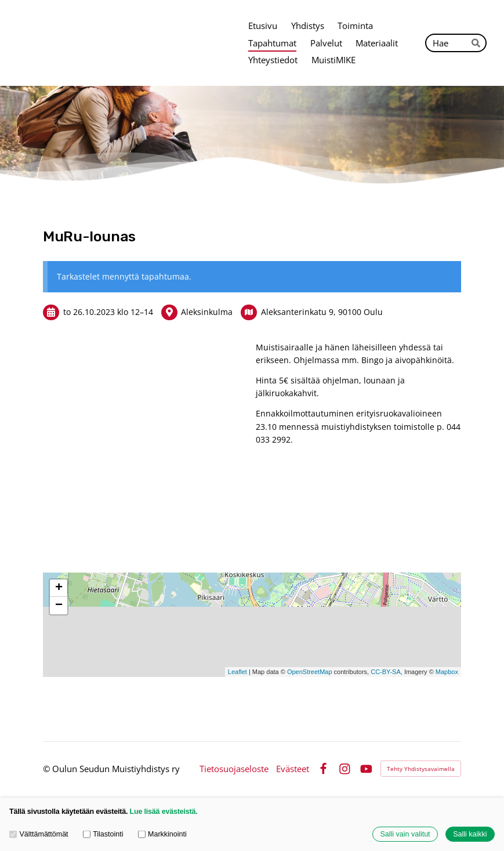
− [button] (59, 606)
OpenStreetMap (310, 672)
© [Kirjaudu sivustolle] (48, 769)
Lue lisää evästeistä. (164, 812)
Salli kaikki (470, 834)
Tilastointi (103, 834)
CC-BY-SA (386, 672)
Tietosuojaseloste (234, 769)
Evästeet (293, 769)
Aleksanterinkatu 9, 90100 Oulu (322, 312)
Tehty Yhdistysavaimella (421, 769)
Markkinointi (162, 834)
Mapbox (447, 672)
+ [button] (59, 588)
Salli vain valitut (405, 834)
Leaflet (238, 672)
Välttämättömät (39, 834)
